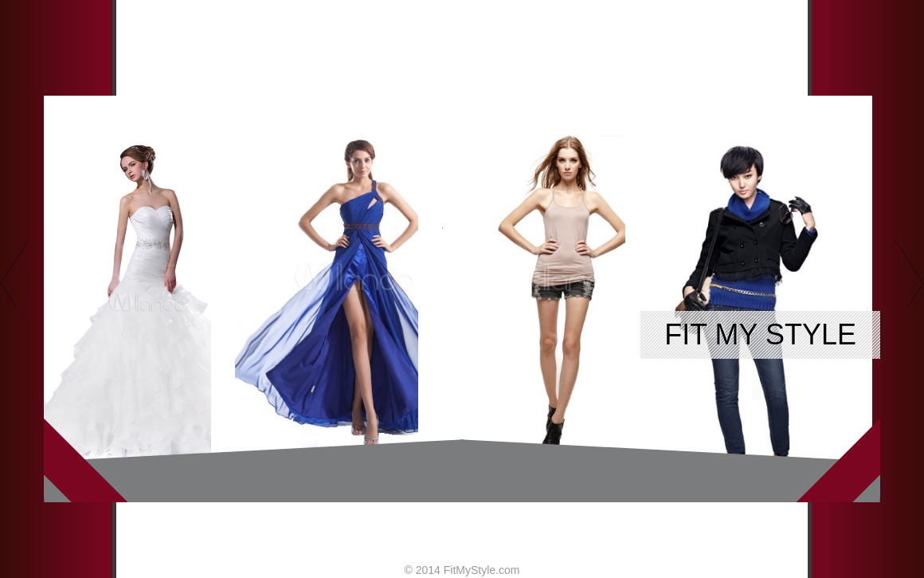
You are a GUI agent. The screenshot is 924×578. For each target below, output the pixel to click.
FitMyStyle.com (482, 570)
